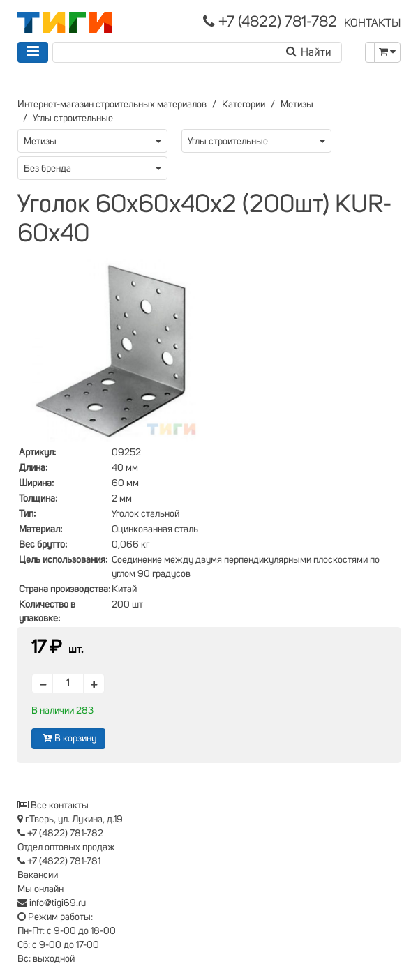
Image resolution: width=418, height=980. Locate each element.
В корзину (68, 738)
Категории (244, 105)
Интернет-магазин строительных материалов (112, 105)
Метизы (297, 105)
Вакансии (38, 875)
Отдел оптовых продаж (66, 847)
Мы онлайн (40, 889)
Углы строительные (73, 119)
